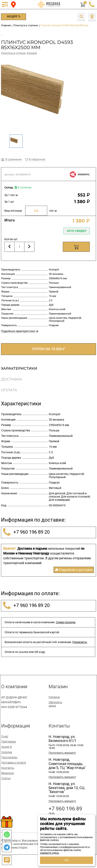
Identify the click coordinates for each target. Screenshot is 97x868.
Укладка (7, 756)
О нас (5, 741)
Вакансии (7, 777)
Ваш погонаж (13, 215)
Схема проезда (66, 626)
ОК (66, 860)
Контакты (8, 772)
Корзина (54, 701)
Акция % (13, 16)
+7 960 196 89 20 (25, 536)
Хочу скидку (77, 235)
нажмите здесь (49, 853)
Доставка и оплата (14, 767)
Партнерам (8, 746)
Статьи (6, 782)
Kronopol (32, 57)
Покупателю (9, 762)
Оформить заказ (55, 708)
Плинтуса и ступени (13, 57)
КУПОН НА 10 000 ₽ (49, 353)
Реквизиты (80, 646)
